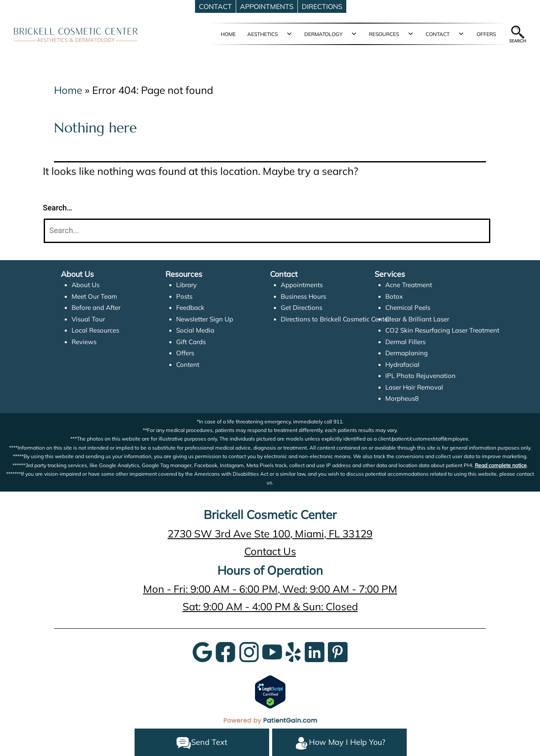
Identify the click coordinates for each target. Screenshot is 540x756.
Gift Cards (191, 342)
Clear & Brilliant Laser (417, 319)
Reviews (84, 342)
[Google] (202, 651)
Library (186, 285)
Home (68, 90)
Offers (185, 353)
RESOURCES (384, 34)
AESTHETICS (262, 34)
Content (188, 364)
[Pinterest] (338, 651)
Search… (58, 208)
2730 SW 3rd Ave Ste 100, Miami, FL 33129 (270, 534)
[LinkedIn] (315, 651)
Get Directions (301, 307)
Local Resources (95, 330)
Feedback (190, 307)
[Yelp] (293, 651)
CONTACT (438, 34)
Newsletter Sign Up (205, 319)
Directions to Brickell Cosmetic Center (335, 319)
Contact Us (270, 551)
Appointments (302, 285)
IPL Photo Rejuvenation (420, 376)
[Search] (267, 231)
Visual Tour (88, 319)
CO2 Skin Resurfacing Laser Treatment (442, 330)
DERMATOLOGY (323, 34)
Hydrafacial (402, 364)
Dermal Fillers (405, 342)
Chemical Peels (408, 307)
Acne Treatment (409, 285)
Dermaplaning (406, 353)
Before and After (96, 307)
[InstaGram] (249, 651)
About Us (85, 285)
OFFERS (486, 34)
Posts (184, 296)
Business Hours (303, 296)
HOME (228, 34)
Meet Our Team (94, 296)
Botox (394, 296)
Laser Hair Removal (414, 387)
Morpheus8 (402, 398)
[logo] (76, 34)
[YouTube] (272, 651)
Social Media (195, 330)
